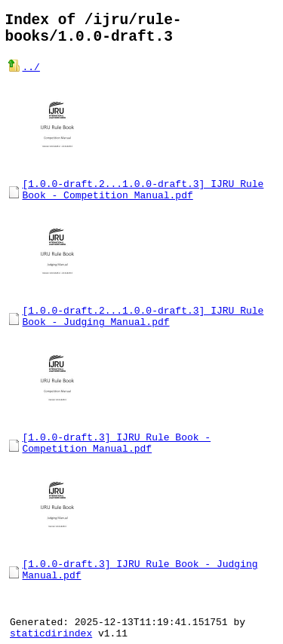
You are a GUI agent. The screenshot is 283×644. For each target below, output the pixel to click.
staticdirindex (51, 633)
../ (31, 75)
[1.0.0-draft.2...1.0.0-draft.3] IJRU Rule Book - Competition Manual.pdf (143, 193)
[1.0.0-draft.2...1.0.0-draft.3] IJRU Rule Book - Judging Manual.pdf (143, 324)
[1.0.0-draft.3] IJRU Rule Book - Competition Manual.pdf (117, 455)
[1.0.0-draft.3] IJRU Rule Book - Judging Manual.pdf (140, 587)
